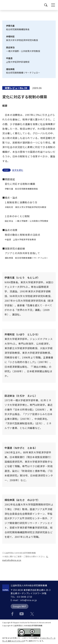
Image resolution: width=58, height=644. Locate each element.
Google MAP (20, 606)
